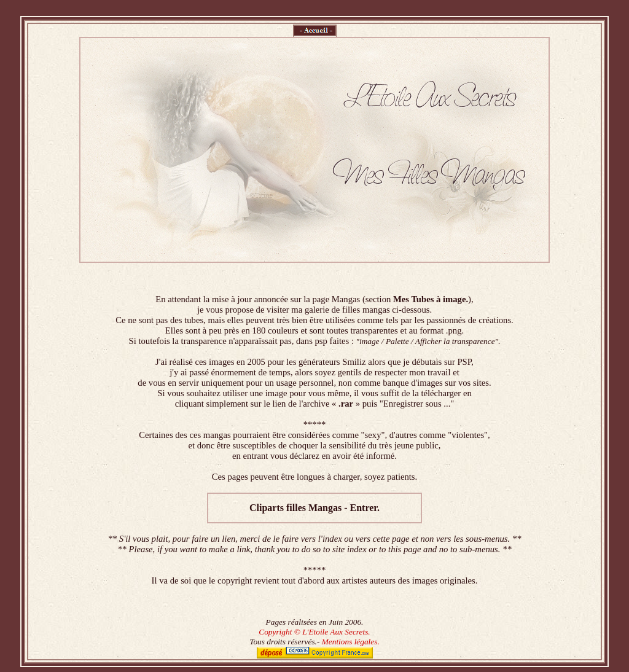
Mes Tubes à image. (431, 299)
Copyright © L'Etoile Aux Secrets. (314, 632)
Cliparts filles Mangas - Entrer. (314, 508)
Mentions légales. (351, 642)
